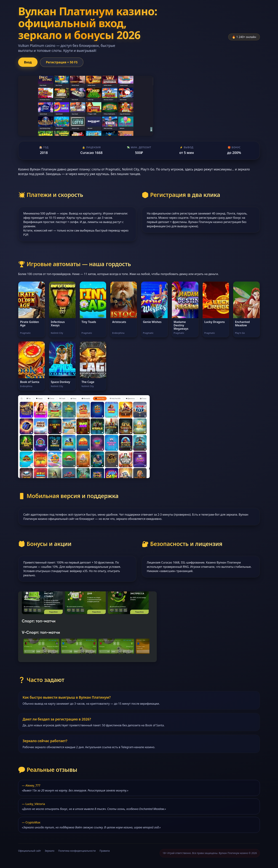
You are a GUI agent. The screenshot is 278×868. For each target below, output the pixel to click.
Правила (105, 851)
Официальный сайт (30, 851)
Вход (28, 62)
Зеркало (50, 851)
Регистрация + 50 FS (62, 62)
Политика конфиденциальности (77, 851)
